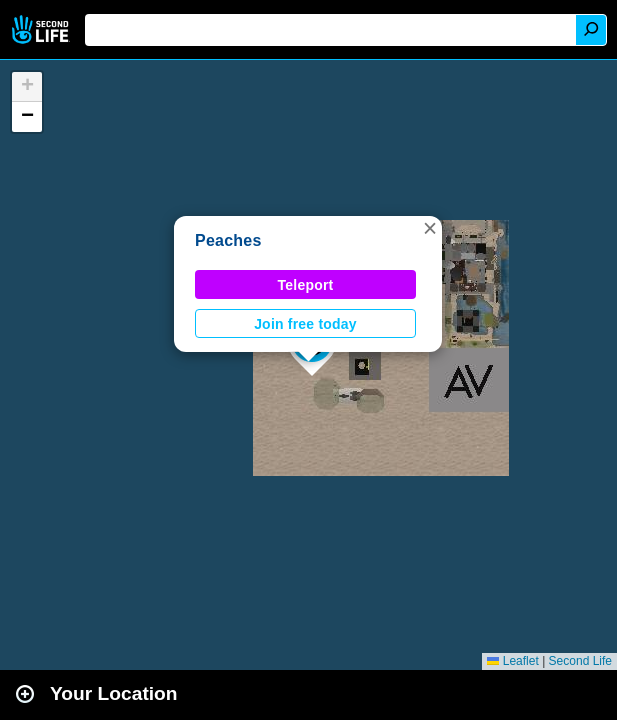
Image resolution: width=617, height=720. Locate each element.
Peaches (228, 240)
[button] (430, 228)
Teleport (306, 285)
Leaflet (512, 661)
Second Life (42, 29)
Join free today (305, 324)
